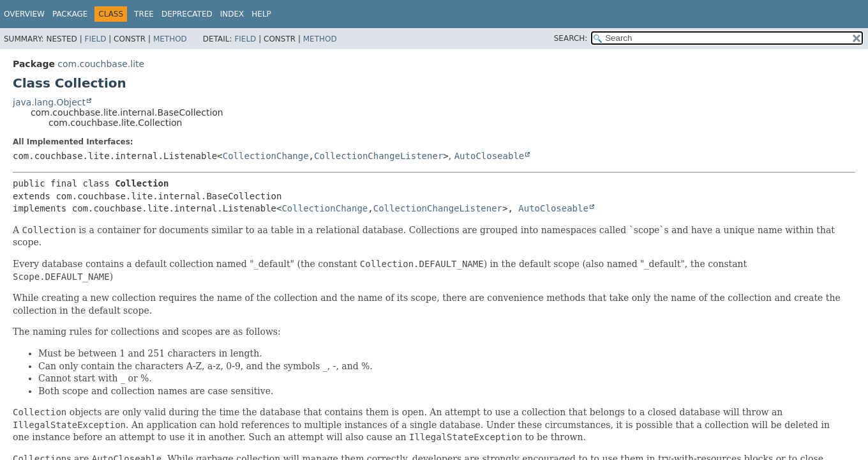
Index (232, 14)
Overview (24, 14)
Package (70, 14)
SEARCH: (571, 38)
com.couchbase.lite (101, 64)
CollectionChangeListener (378, 156)
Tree (144, 14)
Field (95, 39)
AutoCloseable (490, 156)
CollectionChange (266, 156)
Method (170, 39)
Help (261, 14)
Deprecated (187, 14)
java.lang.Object (49, 102)
